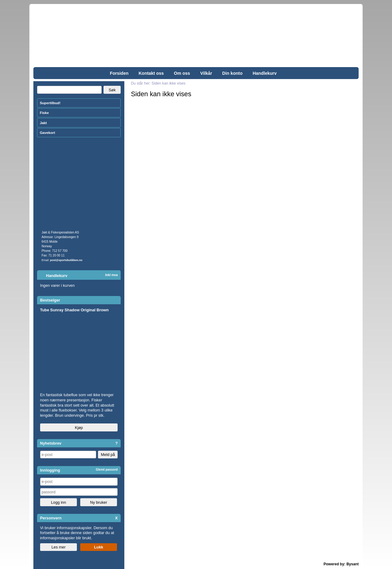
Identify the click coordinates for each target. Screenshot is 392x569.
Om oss (182, 73)
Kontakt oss (151, 73)
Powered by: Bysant (341, 564)
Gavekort (47, 133)
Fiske (44, 113)
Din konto (232, 73)
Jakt (43, 123)
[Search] (69, 90)
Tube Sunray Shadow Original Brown (74, 310)
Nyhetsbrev (51, 443)
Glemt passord (107, 470)
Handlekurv (265, 73)
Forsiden (119, 73)
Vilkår (206, 73)
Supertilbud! (50, 103)
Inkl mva (111, 275)
